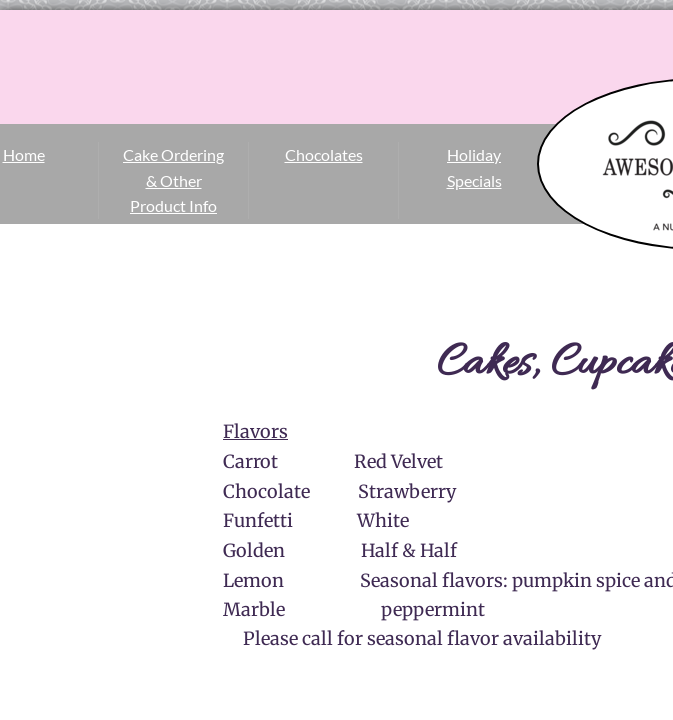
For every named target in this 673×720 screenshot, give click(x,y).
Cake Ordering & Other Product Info (173, 180)
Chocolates (324, 154)
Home (24, 154)
